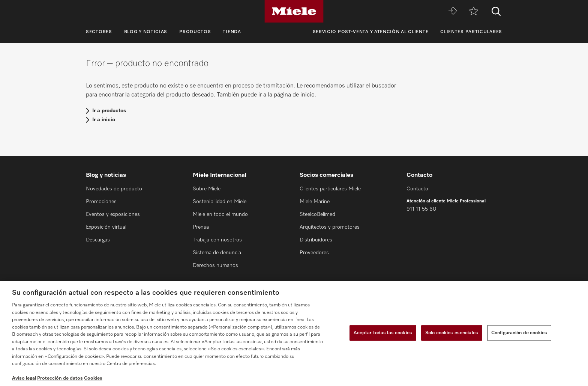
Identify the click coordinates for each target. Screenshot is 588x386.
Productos (195, 32)
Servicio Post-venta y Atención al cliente (371, 32)
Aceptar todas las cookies (383, 333)
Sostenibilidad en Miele (220, 202)
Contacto (417, 189)
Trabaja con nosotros (217, 240)
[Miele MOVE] (453, 11)
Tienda (232, 32)
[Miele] (294, 11)
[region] (294, 333)
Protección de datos (60, 378)
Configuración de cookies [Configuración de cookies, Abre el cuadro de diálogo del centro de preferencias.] (519, 333)
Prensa (201, 227)
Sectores (99, 32)
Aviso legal (24, 378)
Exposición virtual (106, 227)
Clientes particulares (471, 32)
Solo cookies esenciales (452, 333)
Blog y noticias (146, 32)
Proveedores (314, 253)
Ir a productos (109, 111)
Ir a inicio (104, 120)
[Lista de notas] (474, 11)
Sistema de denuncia (217, 253)
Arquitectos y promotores (330, 227)
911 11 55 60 (421, 209)
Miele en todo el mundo (220, 214)
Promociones (101, 202)
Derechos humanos (215, 265)
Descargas (98, 240)
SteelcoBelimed (317, 214)
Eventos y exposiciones (113, 214)
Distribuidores (316, 240)
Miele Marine (315, 202)
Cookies (93, 378)
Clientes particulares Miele (330, 189)
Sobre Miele (207, 189)
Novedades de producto (114, 189)
